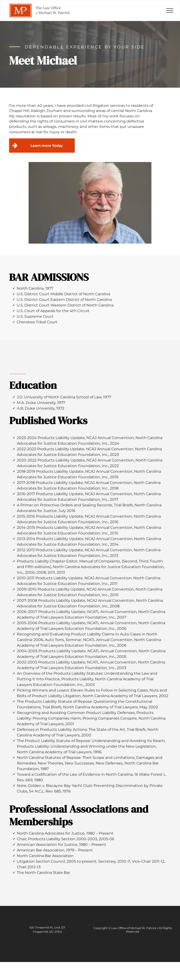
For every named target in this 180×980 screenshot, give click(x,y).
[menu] (170, 11)
